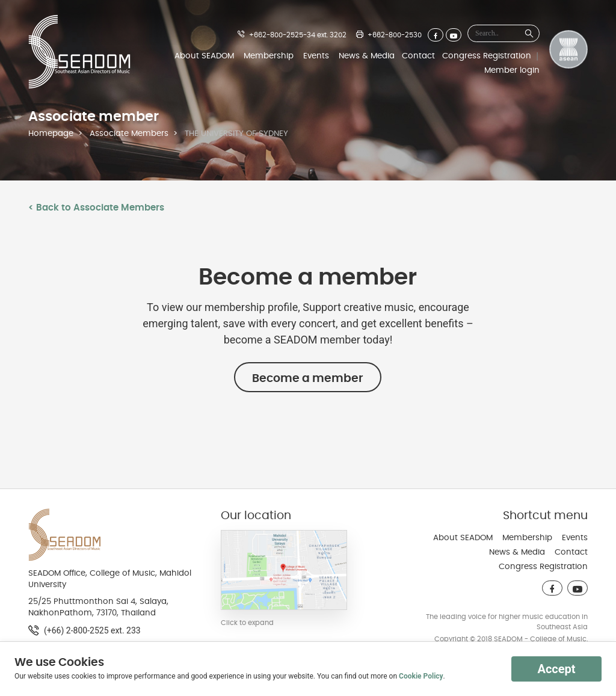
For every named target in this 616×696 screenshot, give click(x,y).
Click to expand (247, 623)
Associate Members (129, 134)
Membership (269, 56)
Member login (512, 70)
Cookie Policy (421, 676)
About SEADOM (204, 56)
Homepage (51, 134)
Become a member (308, 378)
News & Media (367, 56)
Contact (418, 56)
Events (316, 56)
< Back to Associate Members (96, 208)
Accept (556, 669)
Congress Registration (487, 56)
